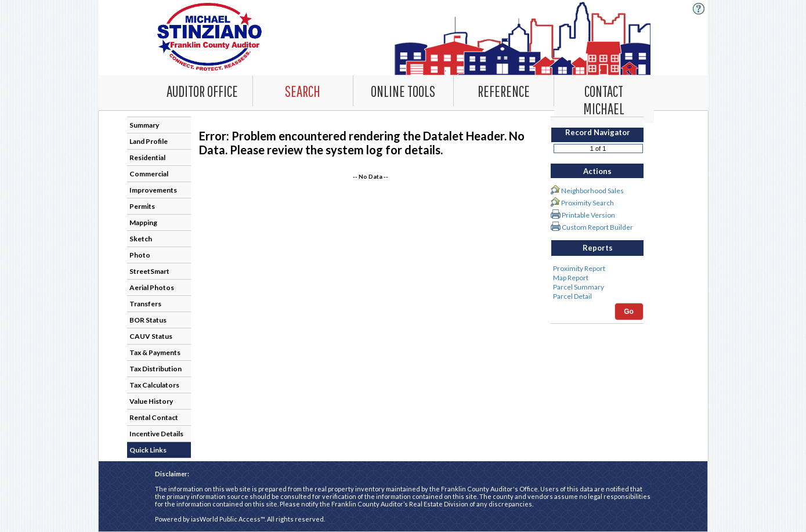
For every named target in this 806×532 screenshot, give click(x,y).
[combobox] (303, 91)
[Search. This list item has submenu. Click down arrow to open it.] (303, 91)
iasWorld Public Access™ (228, 519)
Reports (598, 248)
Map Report (597, 278)
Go (629, 312)
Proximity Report (597, 269)
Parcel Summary (597, 287)
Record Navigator (598, 132)
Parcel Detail (597, 296)
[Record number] (598, 149)
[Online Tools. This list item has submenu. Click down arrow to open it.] (403, 91)
